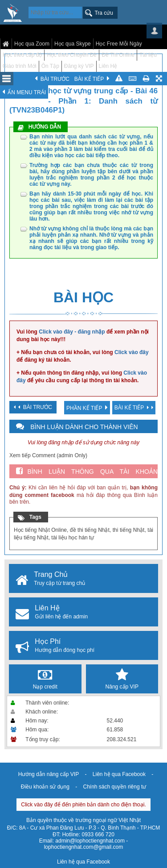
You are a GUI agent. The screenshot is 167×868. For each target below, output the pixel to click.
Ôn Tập (50, 66)
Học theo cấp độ (22, 55)
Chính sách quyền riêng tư (114, 787)
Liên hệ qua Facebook (119, 774)
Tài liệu (148, 55)
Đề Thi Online (118, 55)
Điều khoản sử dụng (45, 787)
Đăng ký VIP (79, 66)
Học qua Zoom (32, 44)
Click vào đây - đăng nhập (72, 332)
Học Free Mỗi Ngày (119, 44)
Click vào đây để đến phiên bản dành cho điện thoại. (83, 805)
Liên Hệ (108, 66)
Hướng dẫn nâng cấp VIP (49, 774)
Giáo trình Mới (20, 66)
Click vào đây (132, 352)
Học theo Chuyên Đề (72, 55)
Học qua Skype (73, 44)
